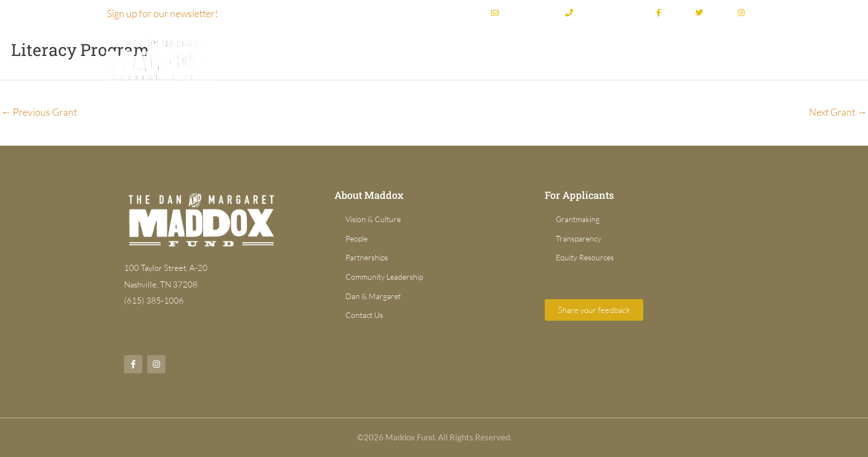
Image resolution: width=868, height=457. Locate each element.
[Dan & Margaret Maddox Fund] (157, 58)
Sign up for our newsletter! (162, 13)
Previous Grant (39, 112)
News (745, 58)
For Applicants (674, 58)
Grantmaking (503, 58)
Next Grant (838, 112)
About (433, 58)
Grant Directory (593, 58)
